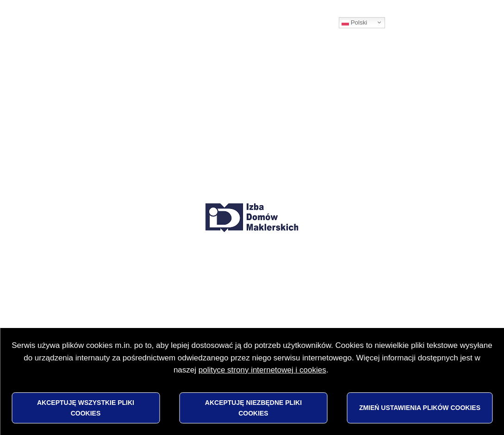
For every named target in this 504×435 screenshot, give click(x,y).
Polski (354, 23)
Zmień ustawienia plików (420, 408)
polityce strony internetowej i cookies (262, 370)
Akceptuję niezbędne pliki (253, 408)
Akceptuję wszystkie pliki (86, 408)
